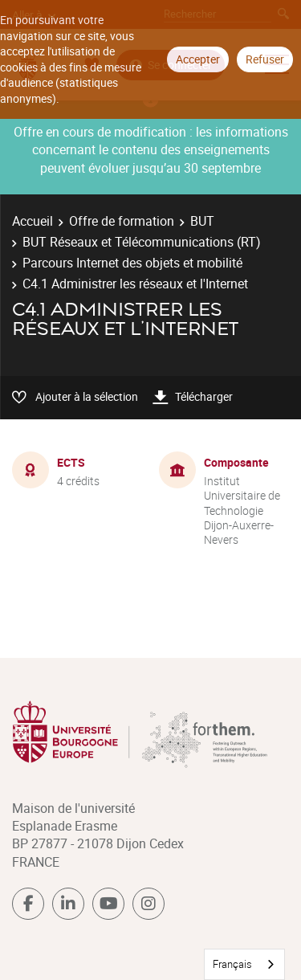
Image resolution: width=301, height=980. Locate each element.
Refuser (265, 59)
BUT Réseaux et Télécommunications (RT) (142, 242)
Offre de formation (122, 221)
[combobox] (244, 964)
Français (232, 964)
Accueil (33, 221)
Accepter (198, 59)
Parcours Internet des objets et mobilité (132, 263)
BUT (202, 221)
